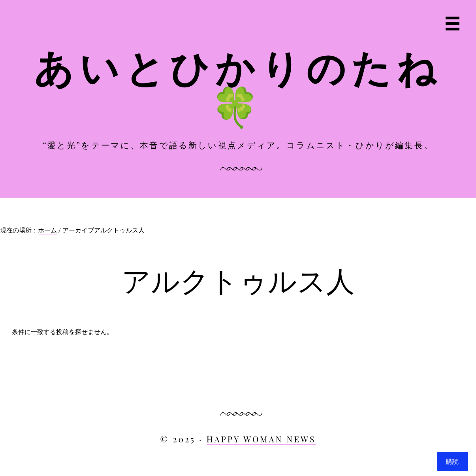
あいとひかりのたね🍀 (238, 86)
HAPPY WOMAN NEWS (261, 439)
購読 (452, 462)
